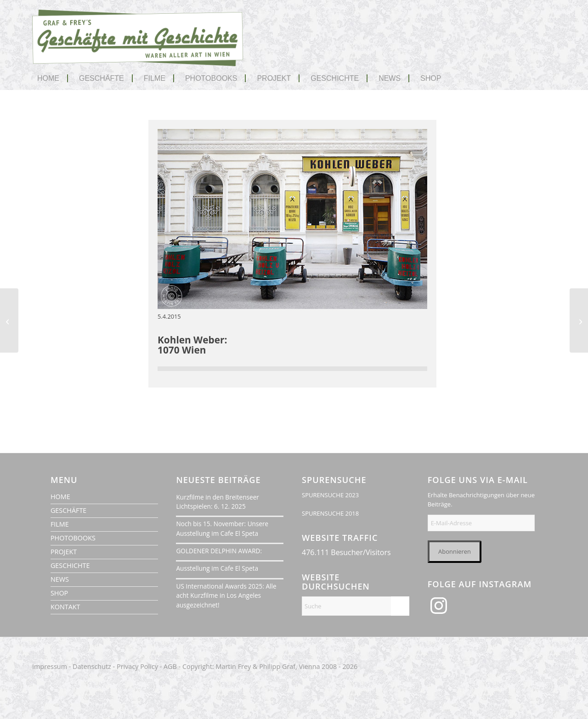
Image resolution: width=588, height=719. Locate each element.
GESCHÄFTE (68, 510)
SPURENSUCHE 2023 (330, 495)
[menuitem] (53, 79)
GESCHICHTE (70, 565)
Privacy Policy (137, 666)
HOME (60, 497)
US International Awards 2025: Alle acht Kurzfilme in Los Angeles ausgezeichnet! (226, 595)
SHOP (59, 593)
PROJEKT (64, 552)
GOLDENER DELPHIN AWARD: (219, 551)
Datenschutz (92, 666)
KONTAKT (65, 607)
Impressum (50, 666)
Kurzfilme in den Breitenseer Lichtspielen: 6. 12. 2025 (217, 502)
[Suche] (356, 606)
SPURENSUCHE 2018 (330, 513)
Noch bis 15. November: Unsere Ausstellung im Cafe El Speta (222, 528)
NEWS (60, 579)
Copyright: (198, 666)
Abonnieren (455, 551)
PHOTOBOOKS (73, 538)
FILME (60, 524)
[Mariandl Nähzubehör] (9, 320)
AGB (170, 666)
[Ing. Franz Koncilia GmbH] (579, 320)
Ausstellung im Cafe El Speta (217, 568)
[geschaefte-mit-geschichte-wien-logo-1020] (138, 45)
